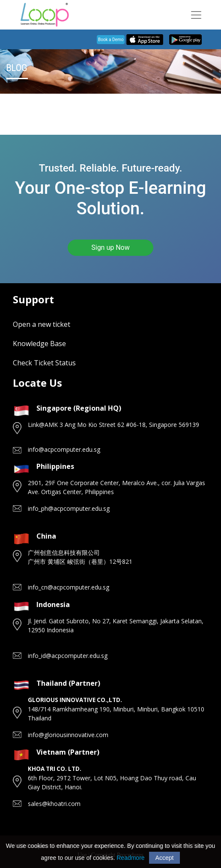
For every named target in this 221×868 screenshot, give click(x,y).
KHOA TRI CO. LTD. (55, 769)
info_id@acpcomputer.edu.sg (68, 656)
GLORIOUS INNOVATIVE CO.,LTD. (75, 700)
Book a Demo (111, 40)
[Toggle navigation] (196, 15)
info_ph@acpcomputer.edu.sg (69, 508)
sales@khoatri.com (54, 804)
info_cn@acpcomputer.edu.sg (69, 587)
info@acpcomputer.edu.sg (64, 449)
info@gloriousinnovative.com (68, 735)
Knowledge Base (39, 344)
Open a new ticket (42, 324)
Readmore (130, 858)
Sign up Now (110, 247)
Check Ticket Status (44, 363)
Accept (165, 858)
